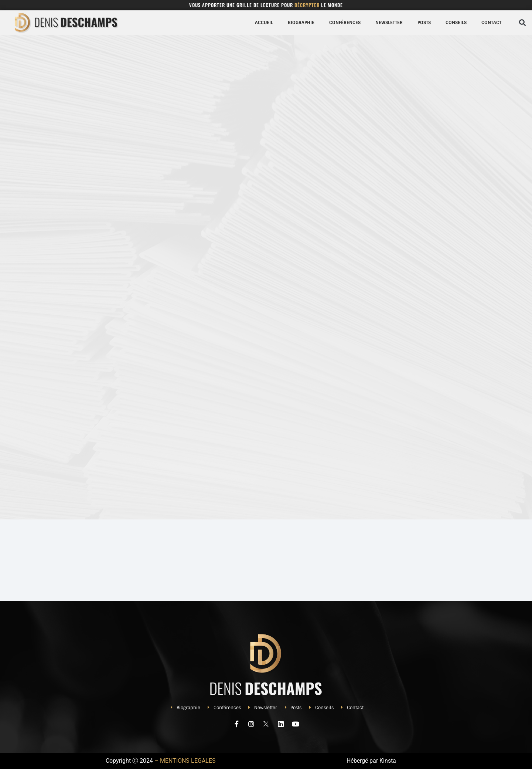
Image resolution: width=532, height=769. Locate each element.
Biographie (301, 23)
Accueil (264, 23)
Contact (491, 23)
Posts (424, 23)
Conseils (456, 23)
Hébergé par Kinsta (371, 761)
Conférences (345, 23)
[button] (522, 22)
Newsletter (389, 23)
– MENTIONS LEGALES (185, 761)
